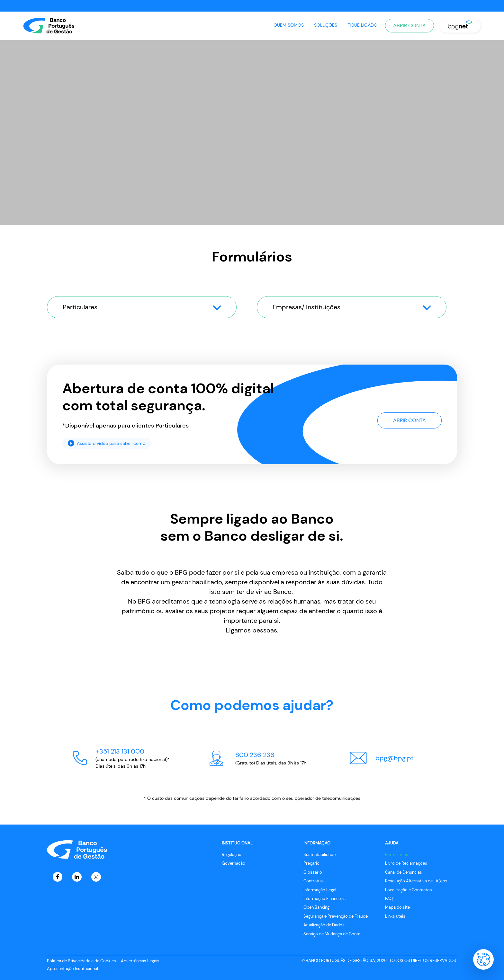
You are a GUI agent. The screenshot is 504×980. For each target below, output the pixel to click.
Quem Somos (289, 25)
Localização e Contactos (409, 890)
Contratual (314, 881)
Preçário (311, 863)
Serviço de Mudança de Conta (332, 934)
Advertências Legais (140, 961)
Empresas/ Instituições (352, 307)
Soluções (326, 25)
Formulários (397, 855)
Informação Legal (320, 890)
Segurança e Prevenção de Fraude (336, 916)
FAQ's (390, 899)
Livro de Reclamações (406, 863)
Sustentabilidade (319, 855)
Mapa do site (397, 907)
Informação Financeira (324, 899)
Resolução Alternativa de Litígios (416, 881)
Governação (234, 863)
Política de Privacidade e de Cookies (81, 961)
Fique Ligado (362, 25)
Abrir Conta (410, 26)
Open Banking (316, 907)
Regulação (232, 855)
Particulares (142, 307)
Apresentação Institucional (72, 969)
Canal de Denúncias (404, 872)
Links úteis (395, 916)
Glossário (313, 872)
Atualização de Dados (324, 925)
